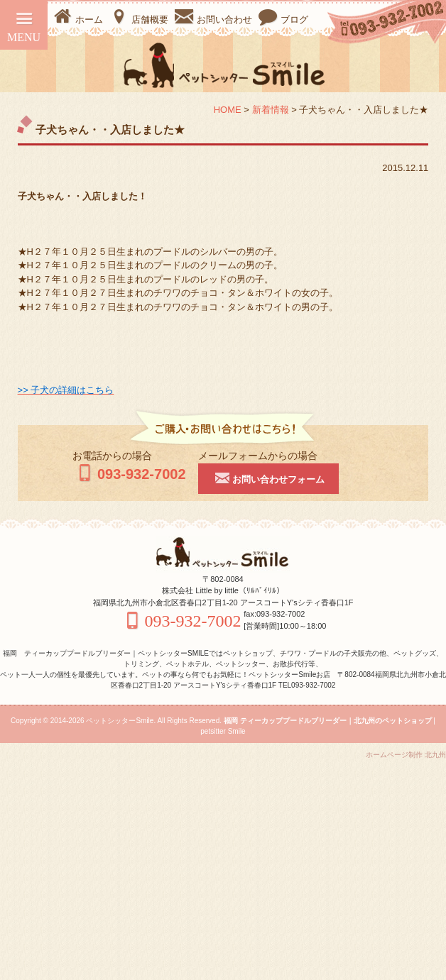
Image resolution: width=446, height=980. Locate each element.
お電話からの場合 (112, 456)
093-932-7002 (129, 474)
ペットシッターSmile (120, 721)
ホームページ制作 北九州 (406, 755)
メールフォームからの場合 (258, 456)
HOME (228, 110)
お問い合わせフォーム (268, 478)
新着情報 (271, 110)
